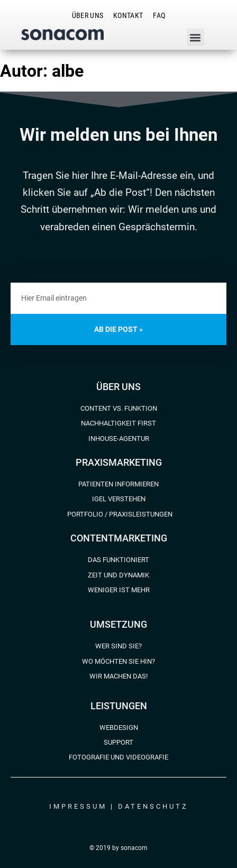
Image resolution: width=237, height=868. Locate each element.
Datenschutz (153, 806)
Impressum (78, 806)
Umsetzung (118, 624)
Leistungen (119, 706)
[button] (195, 37)
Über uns (118, 387)
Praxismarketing (119, 462)
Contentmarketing (119, 538)
